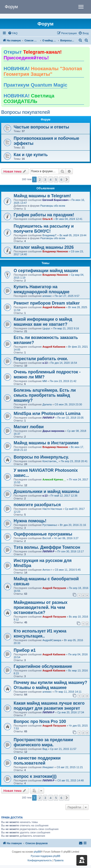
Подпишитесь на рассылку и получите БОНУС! (44, 229)
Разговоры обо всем (53, 206)
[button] (67, 179)
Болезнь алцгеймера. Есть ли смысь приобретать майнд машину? (45, 395)
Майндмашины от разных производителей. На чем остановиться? (41, 607)
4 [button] (51, 179)
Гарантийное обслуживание (43, 666)
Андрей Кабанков (54, 307)
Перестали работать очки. (41, 359)
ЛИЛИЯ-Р (48, 418)
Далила (47, 404)
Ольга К (48, 219)
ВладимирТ (49, 235)
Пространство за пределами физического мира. (43, 742)
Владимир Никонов (55, 251)
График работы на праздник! (44, 215)
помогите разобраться (37, 505)
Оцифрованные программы (43, 534)
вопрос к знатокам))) (35, 776)
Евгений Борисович (55, 200)
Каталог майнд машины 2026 (44, 247)
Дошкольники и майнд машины (46, 491)
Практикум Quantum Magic (35, 85)
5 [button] (56, 179)
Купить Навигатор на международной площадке (42, 289)
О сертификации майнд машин (46, 271)
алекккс (47, 296)
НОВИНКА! (43, 71)
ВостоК (47, 538)
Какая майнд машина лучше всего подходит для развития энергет (49, 706)
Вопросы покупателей (26, 112)
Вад (45, 749)
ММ (45, 381)
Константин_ (50, 461)
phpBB (37, 852)
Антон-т (47, 570)
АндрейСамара (52, 640)
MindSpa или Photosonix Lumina (47, 414)
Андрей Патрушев (54, 588)
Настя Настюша (52, 509)
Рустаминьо (50, 525)
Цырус (46, 328)
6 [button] (61, 179)
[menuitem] (13, 33)
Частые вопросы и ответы (41, 127)
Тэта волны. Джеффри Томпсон (47, 547)
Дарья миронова (53, 431)
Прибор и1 (25, 650)
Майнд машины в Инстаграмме (46, 443)
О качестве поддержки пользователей (37, 761)
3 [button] (45, 179)
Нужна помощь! (30, 521)
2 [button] (40, 179)
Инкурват (48, 767)
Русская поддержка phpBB (45, 856)
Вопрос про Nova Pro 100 (40, 721)
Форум (11, 7)
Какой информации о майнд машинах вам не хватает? (43, 322)
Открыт (33, 55)
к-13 (45, 363)
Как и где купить (31, 155)
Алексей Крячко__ (54, 479)
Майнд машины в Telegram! (42, 196)
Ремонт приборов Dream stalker (47, 303)
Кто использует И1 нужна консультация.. (40, 634)
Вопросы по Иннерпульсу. (41, 457)
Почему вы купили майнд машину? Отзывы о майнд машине (50, 685)
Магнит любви (29, 427)
